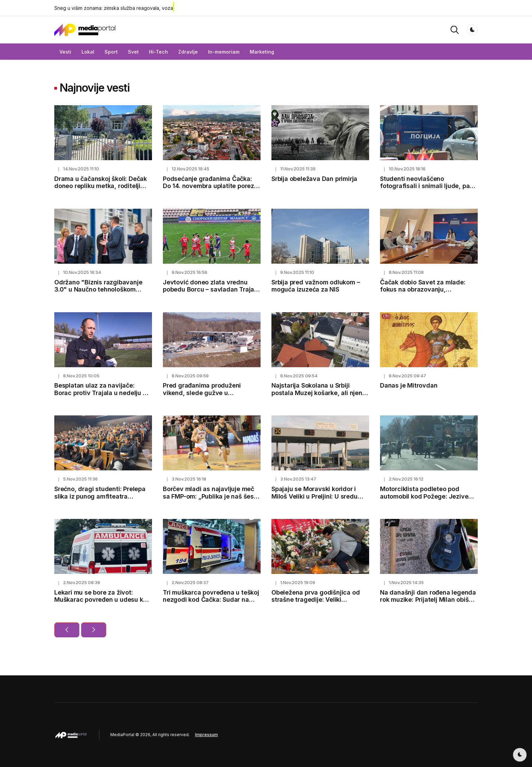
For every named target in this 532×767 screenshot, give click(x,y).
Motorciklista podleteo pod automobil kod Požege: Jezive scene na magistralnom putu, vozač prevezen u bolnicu (424, 500)
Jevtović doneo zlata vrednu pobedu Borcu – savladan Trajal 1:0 (209, 289)
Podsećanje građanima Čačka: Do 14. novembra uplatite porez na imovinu (208, 186)
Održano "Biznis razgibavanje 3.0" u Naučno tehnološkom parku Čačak (98, 289)
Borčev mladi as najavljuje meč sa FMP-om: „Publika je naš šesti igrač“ (210, 496)
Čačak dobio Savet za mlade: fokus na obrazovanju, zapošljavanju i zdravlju (423, 289)
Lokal (88, 52)
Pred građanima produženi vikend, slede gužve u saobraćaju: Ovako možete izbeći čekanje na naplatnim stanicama (212, 396)
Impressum (206, 735)
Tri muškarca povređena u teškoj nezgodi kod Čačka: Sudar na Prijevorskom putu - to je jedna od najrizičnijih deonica (211, 603)
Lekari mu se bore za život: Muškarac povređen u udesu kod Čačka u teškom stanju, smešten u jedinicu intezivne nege (102, 603)
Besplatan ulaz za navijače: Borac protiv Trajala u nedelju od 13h (102, 393)
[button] (455, 29)
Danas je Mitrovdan (409, 385)
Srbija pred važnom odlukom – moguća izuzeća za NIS (316, 286)
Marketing (262, 52)
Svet (133, 52)
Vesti (65, 52)
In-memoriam (224, 52)
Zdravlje (188, 52)
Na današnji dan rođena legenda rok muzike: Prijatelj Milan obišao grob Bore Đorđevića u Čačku (428, 600)
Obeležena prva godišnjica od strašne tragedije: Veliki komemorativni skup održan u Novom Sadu (316, 603)
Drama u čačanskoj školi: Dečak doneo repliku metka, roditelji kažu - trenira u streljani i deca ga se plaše (101, 190)
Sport (111, 52)
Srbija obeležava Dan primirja (314, 179)
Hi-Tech (158, 52)
